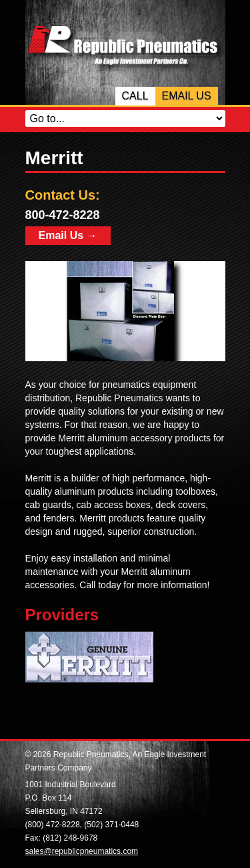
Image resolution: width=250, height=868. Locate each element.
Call (135, 96)
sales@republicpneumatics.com (82, 851)
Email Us (187, 96)
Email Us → (68, 235)
